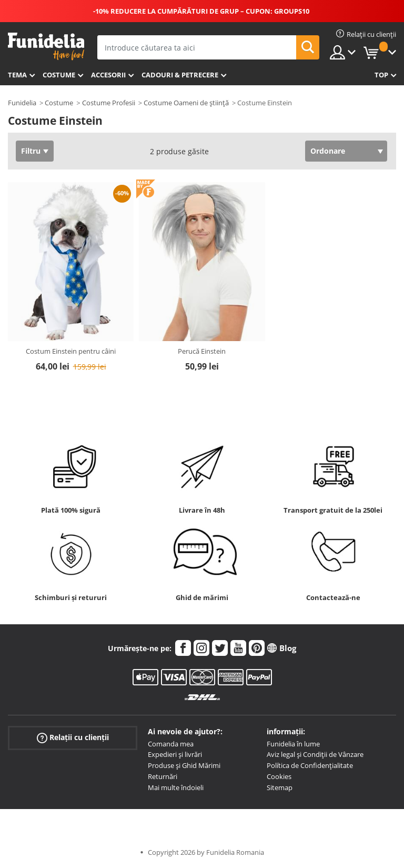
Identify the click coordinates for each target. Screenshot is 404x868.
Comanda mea (171, 744)
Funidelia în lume (293, 744)
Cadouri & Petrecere (180, 75)
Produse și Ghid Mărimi (184, 765)
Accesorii (108, 75)
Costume (59, 75)
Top (381, 75)
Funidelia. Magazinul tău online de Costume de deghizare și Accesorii (46, 47)
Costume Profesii (109, 103)
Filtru (31, 151)
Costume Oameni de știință (186, 103)
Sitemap (280, 787)
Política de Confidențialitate (310, 765)
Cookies (279, 776)
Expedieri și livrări (175, 754)
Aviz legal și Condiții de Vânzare (315, 754)
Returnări (163, 776)
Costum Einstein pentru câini (71, 351)
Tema (17, 75)
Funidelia (22, 103)
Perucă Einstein (202, 351)
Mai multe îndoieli (176, 787)
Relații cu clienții (73, 737)
